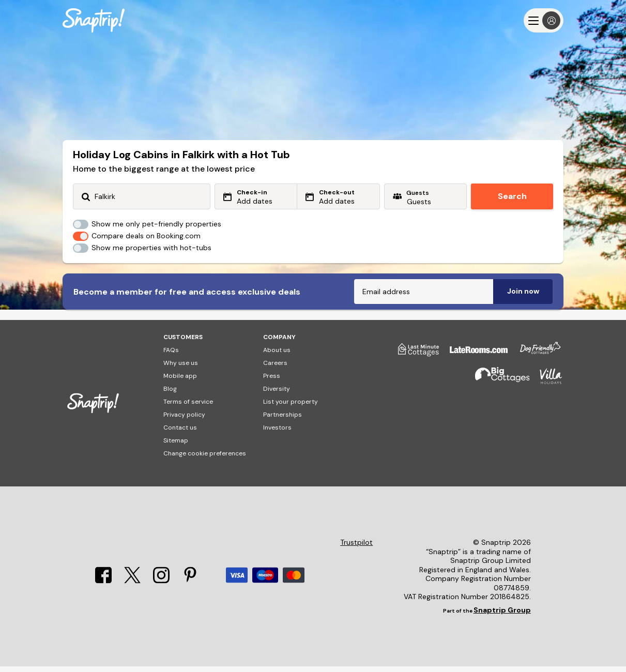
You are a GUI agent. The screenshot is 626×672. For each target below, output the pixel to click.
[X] (132, 587)
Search (512, 196)
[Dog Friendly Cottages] (535, 359)
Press (272, 381)
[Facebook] (103, 587)
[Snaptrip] (94, 20)
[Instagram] (161, 587)
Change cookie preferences (205, 459)
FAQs (171, 356)
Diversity (277, 394)
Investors (277, 433)
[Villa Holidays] (546, 386)
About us (277, 356)
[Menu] (544, 20)
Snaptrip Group (502, 616)
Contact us (180, 433)
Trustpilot (356, 548)
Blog (170, 394)
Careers (275, 369)
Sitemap (176, 446)
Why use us (181, 369)
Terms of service (188, 407)
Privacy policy (184, 420)
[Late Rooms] (474, 359)
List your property (291, 407)
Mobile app (180, 381)
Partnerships (283, 420)
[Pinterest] (190, 587)
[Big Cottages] (497, 386)
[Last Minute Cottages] (414, 359)
